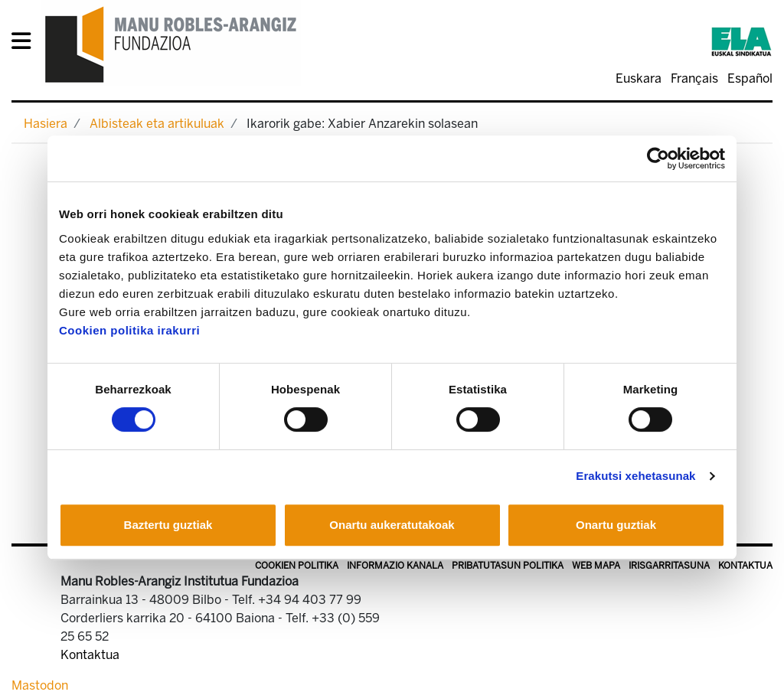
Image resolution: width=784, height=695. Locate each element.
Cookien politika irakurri (129, 330)
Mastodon (40, 685)
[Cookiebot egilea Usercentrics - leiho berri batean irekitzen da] (658, 158)
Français (694, 78)
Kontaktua (745, 566)
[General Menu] (26, 44)
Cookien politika (297, 566)
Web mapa (596, 566)
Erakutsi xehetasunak (635, 476)
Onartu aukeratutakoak (392, 525)
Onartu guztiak (616, 525)
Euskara (639, 78)
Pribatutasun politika (508, 566)
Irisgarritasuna (669, 566)
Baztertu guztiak (168, 525)
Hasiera (46, 124)
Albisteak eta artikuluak (157, 124)
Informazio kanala (395, 566)
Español (750, 78)
